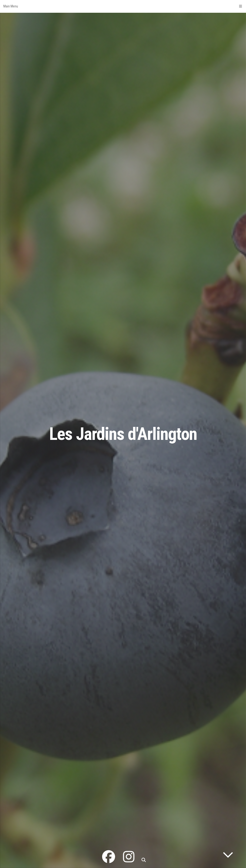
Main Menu (123, 6)
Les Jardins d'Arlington (123, 434)
